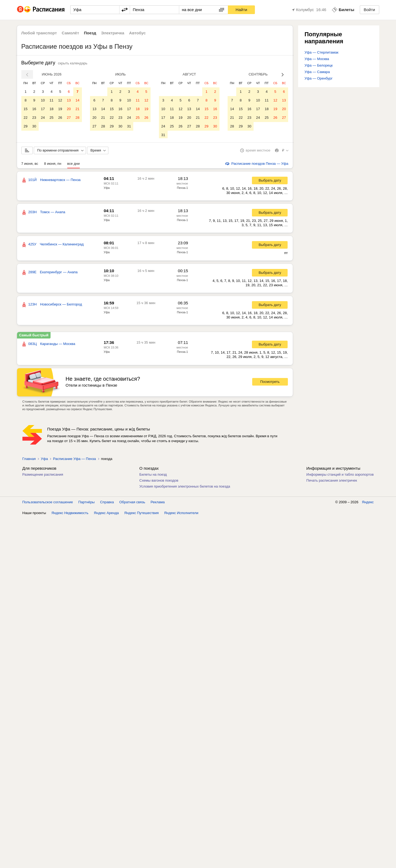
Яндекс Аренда (106, 514)
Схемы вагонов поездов (159, 481)
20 (69, 109)
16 (34, 109)
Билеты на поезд (153, 476)
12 (60, 100)
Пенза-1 (182, 189)
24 (43, 118)
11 (51, 100)
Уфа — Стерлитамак (322, 52)
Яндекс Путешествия (142, 514)
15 (25, 109)
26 (60, 118)
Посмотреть (270, 383)
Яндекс (368, 503)
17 (43, 109)
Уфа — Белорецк (319, 65)
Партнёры (86, 503)
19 (60, 109)
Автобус (138, 33)
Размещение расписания (43, 476)
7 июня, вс (30, 165)
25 (51, 118)
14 (77, 100)
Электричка (113, 33)
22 (25, 118)
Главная (29, 460)
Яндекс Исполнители (181, 514)
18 (51, 109)
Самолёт (70, 33)
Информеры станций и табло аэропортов (340, 476)
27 (69, 118)
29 (25, 126)
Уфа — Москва (317, 59)
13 (69, 100)
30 (34, 126)
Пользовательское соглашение (48, 503)
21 (77, 109)
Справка (107, 503)
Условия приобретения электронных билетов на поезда (185, 487)
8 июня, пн (53, 165)
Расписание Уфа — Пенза (74, 460)
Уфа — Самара (317, 72)
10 (43, 100)
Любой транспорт (39, 33)
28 (77, 118)
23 (34, 118)
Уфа (107, 189)
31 (129, 126)
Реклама (158, 503)
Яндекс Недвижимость (70, 514)
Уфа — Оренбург (319, 78)
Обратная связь (132, 503)
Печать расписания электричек (332, 481)
